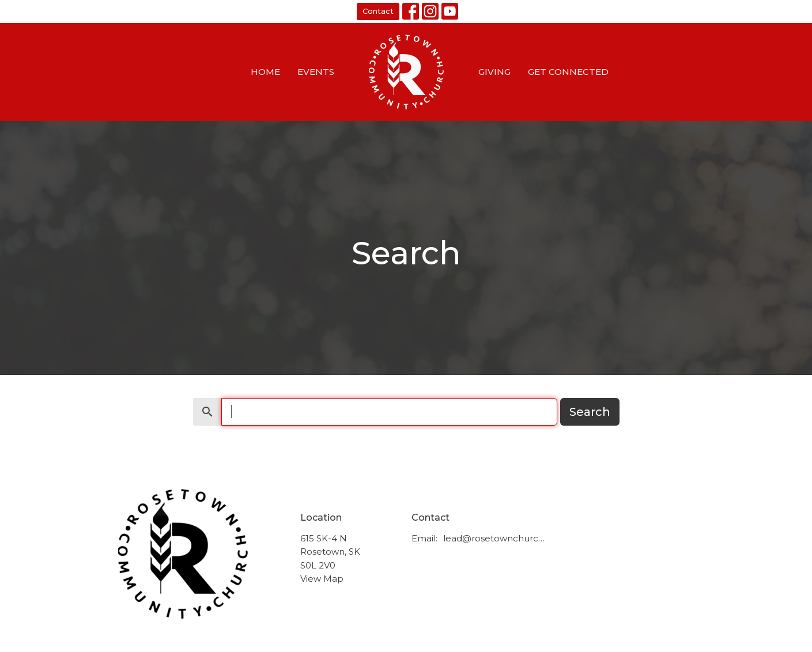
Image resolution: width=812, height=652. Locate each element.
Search (590, 412)
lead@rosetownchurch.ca (496, 538)
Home (265, 72)
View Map (322, 579)
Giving (494, 72)
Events (316, 72)
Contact (378, 11)
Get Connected (568, 72)
